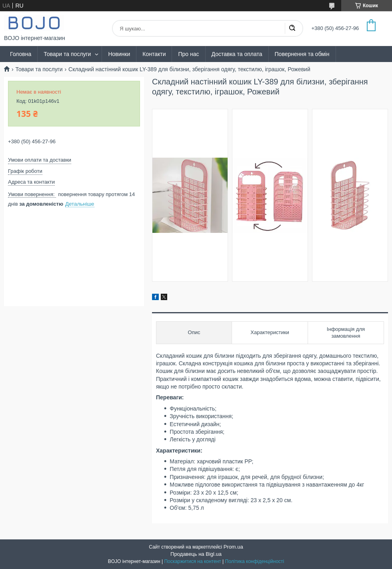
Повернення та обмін (302, 54)
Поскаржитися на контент (192, 561)
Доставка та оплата (237, 54)
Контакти (154, 54)
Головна (21, 54)
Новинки (119, 54)
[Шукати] (292, 28)
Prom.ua (233, 547)
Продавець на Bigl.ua (196, 554)
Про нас (188, 54)
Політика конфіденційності (255, 561)
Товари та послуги (67, 54)
